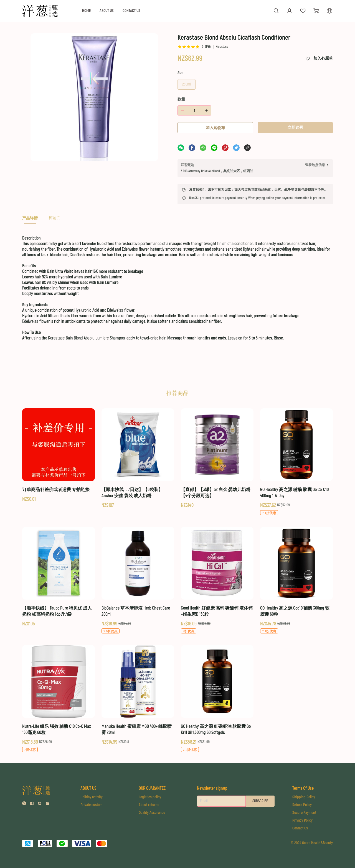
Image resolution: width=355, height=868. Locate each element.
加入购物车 (215, 128)
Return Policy (302, 805)
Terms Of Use (303, 788)
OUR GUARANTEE (152, 788)
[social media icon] (24, 804)
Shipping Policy (304, 797)
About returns (149, 805)
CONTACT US (131, 11)
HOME (86, 11)
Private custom (91, 805)
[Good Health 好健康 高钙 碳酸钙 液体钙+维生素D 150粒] (217, 581)
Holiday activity (92, 797)
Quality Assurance (152, 813)
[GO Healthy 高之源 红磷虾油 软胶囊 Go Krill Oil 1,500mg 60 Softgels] (217, 699)
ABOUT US (107, 11)
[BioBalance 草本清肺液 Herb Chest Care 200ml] (138, 581)
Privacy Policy (302, 820)
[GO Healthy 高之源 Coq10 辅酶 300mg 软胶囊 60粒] (296, 581)
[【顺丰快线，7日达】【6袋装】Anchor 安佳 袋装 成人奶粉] (138, 459)
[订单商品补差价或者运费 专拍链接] (59, 456)
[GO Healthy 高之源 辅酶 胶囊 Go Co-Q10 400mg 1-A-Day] (296, 462)
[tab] (30, 220)
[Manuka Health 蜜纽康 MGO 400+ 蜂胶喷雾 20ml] (138, 695)
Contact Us (300, 828)
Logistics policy (150, 797)
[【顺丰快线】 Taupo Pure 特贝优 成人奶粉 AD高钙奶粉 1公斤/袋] (59, 577)
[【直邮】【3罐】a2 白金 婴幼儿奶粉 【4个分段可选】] (217, 459)
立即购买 (295, 128)
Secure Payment (304, 813)
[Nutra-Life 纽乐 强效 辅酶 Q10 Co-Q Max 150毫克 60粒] (59, 699)
